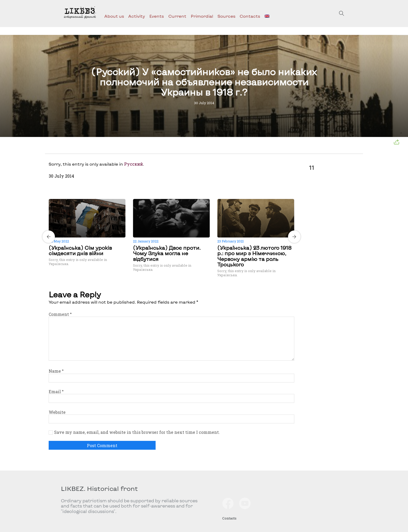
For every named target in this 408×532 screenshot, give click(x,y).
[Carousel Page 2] (173, 198)
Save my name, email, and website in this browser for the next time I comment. (137, 432)
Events (157, 16)
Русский (133, 164)
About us (114, 16)
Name (56, 371)
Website (57, 412)
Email (56, 392)
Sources (227, 16)
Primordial (202, 16)
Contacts (250, 16)
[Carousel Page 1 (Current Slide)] (170, 198)
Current (177, 16)
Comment (60, 314)
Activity (137, 16)
